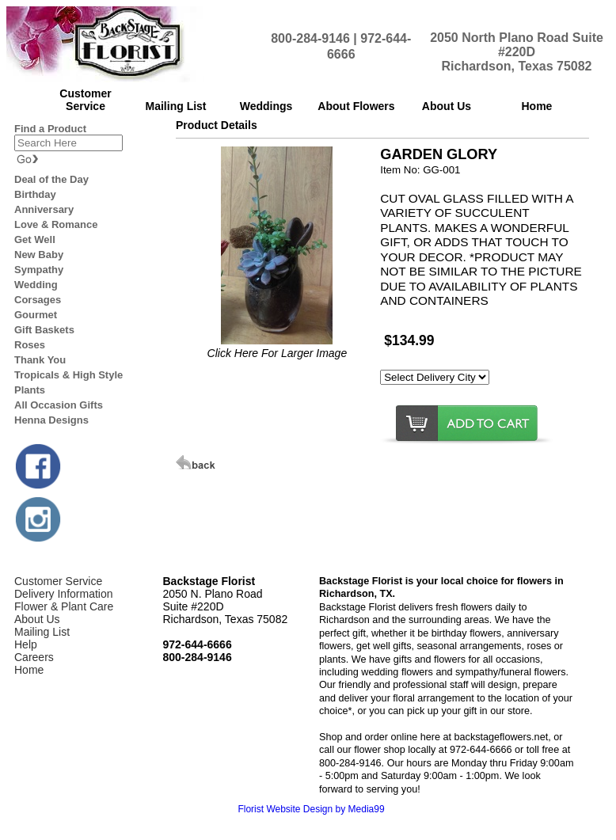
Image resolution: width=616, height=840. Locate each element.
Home (29, 670)
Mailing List (42, 632)
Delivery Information (64, 594)
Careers (34, 657)
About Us (37, 619)
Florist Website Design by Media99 (311, 809)
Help (26, 644)
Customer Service (58, 581)
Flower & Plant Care (64, 606)
